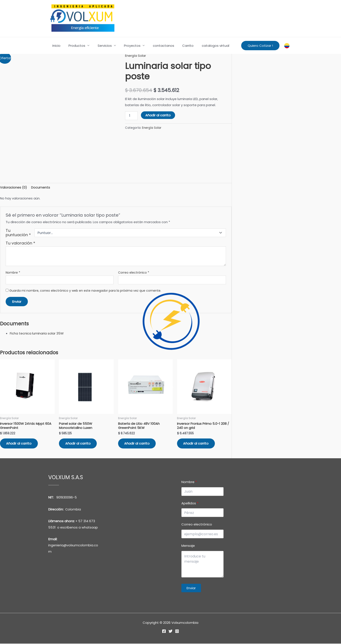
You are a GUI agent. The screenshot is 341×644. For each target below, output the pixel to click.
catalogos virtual (205, 46)
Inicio (56, 46)
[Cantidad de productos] (131, 115)
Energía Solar (135, 56)
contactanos (156, 46)
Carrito (179, 46)
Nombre (13, 273)
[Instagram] (177, 632)
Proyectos (127, 46)
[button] (260, 46)
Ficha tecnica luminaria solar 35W (37, 333)
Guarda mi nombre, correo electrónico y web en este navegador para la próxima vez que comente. (85, 291)
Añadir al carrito (158, 115)
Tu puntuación (18, 233)
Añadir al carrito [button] (19, 444)
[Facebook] (164, 632)
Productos (74, 46)
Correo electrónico (134, 273)
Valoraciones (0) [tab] (13, 187)
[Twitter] (170, 632)
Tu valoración (20, 243)
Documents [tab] (41, 187)
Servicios (101, 46)
